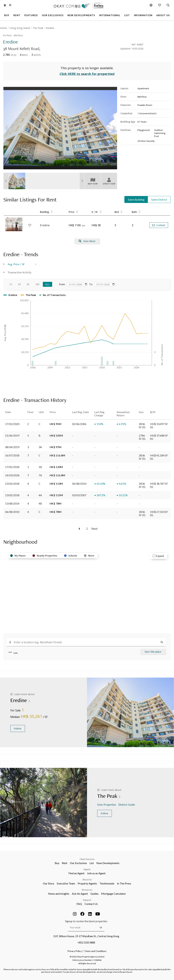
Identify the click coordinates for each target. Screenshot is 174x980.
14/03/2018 (12, 475)
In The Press (124, 883)
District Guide (127, 804)
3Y (19, 284)
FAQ (79, 904)
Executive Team (66, 883)
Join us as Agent (96, 873)
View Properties (107, 804)
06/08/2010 (12, 512)
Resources (87, 890)
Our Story (49, 883)
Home (3, 28)
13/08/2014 (12, 503)
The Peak (38, 28)
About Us (87, 880)
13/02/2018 (12, 495)
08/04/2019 (12, 447)
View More (87, 241)
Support (87, 900)
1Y (11, 284)
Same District (159, 199)
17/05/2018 (12, 467)
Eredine (50, 28)
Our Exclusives (78, 863)
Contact (159, 225)
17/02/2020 (12, 424)
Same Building (136, 199)
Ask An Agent (80, 894)
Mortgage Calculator (114, 894)
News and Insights (59, 894)
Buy (57, 863)
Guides (94, 894)
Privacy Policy (75, 951)
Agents (87, 869)
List (92, 863)
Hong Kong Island (20, 28)
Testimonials (107, 883)
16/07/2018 (12, 455)
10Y (37, 284)
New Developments (108, 863)
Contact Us (91, 904)
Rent (65, 863)
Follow (18, 728)
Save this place (153, 652)
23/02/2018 (12, 484)
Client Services (87, 859)
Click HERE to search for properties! (87, 74)
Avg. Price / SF (16, 264)
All (47, 284)
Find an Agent (76, 873)
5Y (28, 284)
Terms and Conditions (95, 951)
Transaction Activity (20, 272)
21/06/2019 (12, 435)
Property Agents (87, 883)
